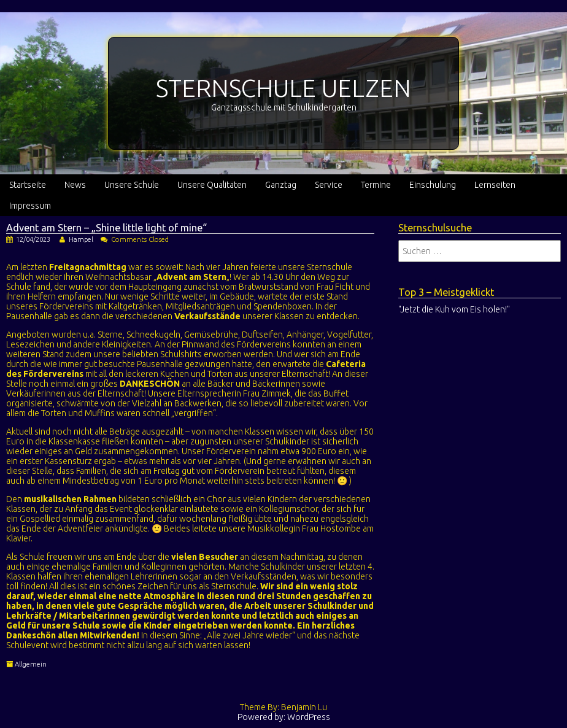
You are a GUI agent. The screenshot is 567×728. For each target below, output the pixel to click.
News (75, 185)
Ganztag (281, 185)
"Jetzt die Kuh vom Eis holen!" (454, 309)
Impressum (30, 206)
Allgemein (31, 664)
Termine (376, 185)
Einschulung (433, 185)
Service (329, 185)
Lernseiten (495, 185)
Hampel (81, 239)
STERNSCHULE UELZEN (283, 88)
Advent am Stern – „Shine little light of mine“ (106, 228)
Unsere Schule (132, 185)
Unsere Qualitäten (212, 185)
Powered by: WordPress (284, 717)
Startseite (28, 185)
